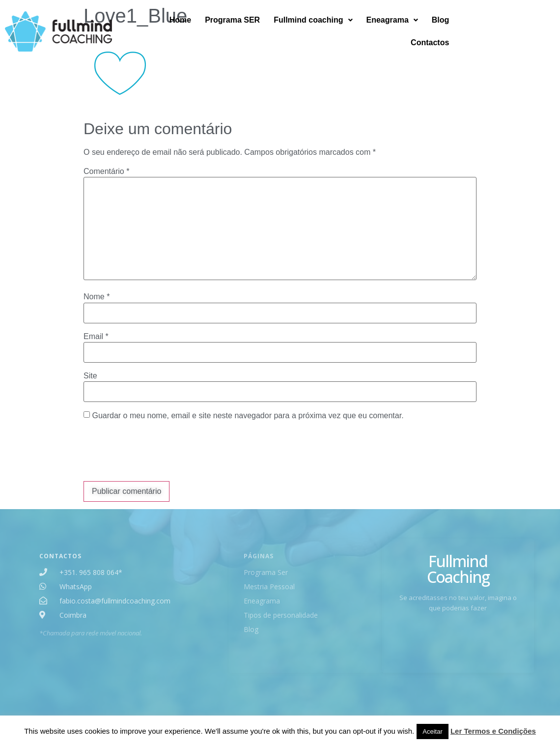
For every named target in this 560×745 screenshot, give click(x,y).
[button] (358, 29)
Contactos (527, 29)
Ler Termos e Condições (493, 731)
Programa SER (278, 29)
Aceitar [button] (432, 731)
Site (90, 376)
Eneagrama (437, 29)
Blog (485, 29)
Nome (97, 297)
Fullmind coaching (358, 29)
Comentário (106, 172)
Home (225, 29)
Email (96, 337)
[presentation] (158, 452)
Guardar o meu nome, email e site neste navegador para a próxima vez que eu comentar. (248, 416)
